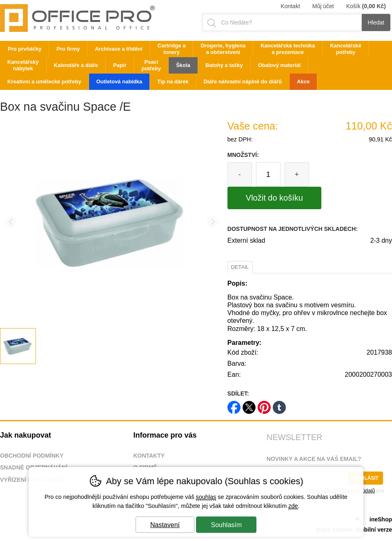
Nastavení (165, 525)
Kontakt (290, 6)
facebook (234, 405)
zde (293, 506)
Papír (120, 65)
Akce (303, 82)
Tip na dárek (173, 82)
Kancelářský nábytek (23, 65)
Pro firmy (68, 49)
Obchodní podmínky (32, 456)
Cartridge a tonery (172, 49)
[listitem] (18, 346)
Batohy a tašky (224, 65)
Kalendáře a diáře (76, 65)
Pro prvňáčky (24, 49)
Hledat (376, 22)
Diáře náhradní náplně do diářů (243, 82)
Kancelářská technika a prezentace (288, 49)
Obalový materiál (280, 65)
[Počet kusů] (268, 174)
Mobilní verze (374, 530)
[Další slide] (213, 222)
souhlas (206, 497)
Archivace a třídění (118, 49)
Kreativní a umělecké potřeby (44, 82)
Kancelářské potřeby (346, 49)
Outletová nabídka (119, 82)
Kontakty (149, 456)
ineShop (381, 519)
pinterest (264, 405)
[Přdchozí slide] (11, 222)
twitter (249, 405)
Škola (183, 65)
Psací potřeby (151, 65)
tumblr (279, 405)
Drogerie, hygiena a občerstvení (223, 49)
